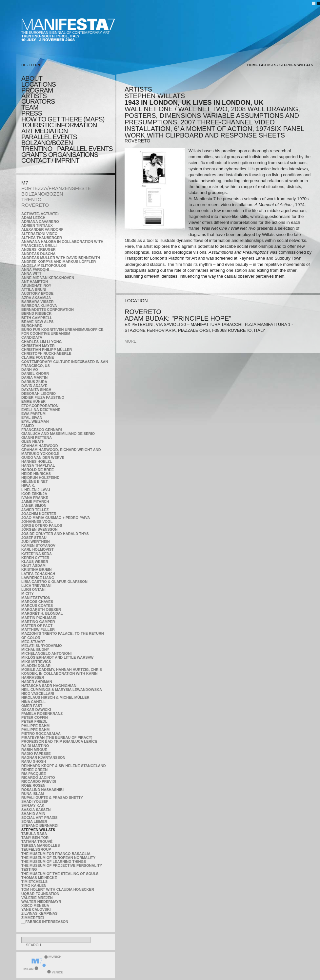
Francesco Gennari (41, 430)
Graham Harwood (40, 446)
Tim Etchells (34, 882)
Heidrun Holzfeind (40, 478)
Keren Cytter (35, 558)
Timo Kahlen (34, 885)
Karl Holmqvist (38, 549)
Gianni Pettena (37, 437)
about (32, 78)
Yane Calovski (36, 909)
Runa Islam (33, 794)
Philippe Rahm (35, 726)
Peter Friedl (34, 721)
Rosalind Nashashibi (42, 790)
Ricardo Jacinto (38, 778)
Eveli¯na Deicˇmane (41, 410)
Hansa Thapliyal (38, 465)
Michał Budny (35, 650)
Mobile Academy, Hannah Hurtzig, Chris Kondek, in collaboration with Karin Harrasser (62, 673)
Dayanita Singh (36, 390)
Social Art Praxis (40, 818)
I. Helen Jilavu (36, 490)
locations (39, 84)
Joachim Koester (39, 514)
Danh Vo (30, 370)
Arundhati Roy (36, 286)
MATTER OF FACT (37, 626)
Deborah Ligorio (39, 394)
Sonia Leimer (34, 821)
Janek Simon (34, 505)
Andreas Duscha (39, 254)
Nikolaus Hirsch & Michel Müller (55, 697)
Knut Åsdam (33, 565)
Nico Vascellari (38, 693)
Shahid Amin (33, 814)
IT (31, 65)
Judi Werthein (36, 542)
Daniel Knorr (35, 373)
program (37, 90)
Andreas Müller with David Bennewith (61, 258)
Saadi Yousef (35, 801)
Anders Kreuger (39, 249)
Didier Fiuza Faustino (43, 397)
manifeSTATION (36, 598)
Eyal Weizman (35, 421)
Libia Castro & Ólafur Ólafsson (54, 582)
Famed (28, 426)
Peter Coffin (35, 717)
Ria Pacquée (34, 774)
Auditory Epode (37, 293)
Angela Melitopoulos (44, 266)
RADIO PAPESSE (36, 754)
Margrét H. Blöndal (42, 613)
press (32, 113)
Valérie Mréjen (37, 898)
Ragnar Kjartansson (43, 757)
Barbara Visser (38, 302)
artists (34, 96)
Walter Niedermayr (41, 902)
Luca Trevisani (36, 586)
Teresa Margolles (41, 845)
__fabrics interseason (45, 922)
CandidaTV (32, 337)
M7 (25, 183)
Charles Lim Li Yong (41, 342)
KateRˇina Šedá (37, 554)
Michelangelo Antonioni (46, 653)
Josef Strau (34, 538)
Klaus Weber (35, 562)
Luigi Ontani (33, 589)
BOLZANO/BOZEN (42, 194)
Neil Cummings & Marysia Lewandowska (62, 690)
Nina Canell (33, 702)
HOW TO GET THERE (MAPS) (63, 119)
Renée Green (34, 770)
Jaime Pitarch (35, 501)
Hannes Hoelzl (37, 461)
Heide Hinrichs (36, 474)
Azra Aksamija (36, 298)
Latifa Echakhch (38, 574)
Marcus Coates (37, 606)
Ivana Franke (35, 498)
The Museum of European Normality (58, 858)
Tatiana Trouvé (37, 842)
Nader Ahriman (37, 682)
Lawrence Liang (38, 578)
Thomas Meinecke (39, 878)
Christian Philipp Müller (47, 350)
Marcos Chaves (37, 602)
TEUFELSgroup (36, 849)
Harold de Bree (38, 470)
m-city (28, 593)
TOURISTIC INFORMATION (59, 125)
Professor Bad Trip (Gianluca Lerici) (59, 741)
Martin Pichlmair (39, 618)
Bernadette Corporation (48, 309)
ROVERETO (35, 205)
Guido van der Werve (43, 458)
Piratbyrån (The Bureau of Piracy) (57, 737)
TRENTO (31, 199)
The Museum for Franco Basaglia (56, 854)
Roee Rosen (33, 785)
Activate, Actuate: (40, 214)
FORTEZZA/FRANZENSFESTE (56, 188)
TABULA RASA (34, 834)
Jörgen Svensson (40, 529)
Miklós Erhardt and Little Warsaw (57, 657)
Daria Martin (34, 377)
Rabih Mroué (34, 750)
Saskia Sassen (36, 810)
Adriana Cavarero (40, 222)
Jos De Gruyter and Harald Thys (55, 534)
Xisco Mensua (35, 905)
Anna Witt (31, 273)
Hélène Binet (35, 481)
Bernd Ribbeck (36, 313)
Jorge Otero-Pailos (42, 525)
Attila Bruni (34, 289)
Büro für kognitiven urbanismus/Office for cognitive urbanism (62, 331)
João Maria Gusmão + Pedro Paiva (56, 518)
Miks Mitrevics (36, 662)
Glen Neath (33, 441)
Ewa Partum (33, 414)
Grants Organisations (60, 155)
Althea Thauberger (42, 238)
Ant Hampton (35, 282)
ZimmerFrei (32, 918)
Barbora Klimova (39, 306)
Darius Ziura (34, 382)
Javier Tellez (35, 510)
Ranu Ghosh (34, 761)
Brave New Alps (37, 322)
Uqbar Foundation (40, 894)
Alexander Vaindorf (42, 229)
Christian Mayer (38, 346)
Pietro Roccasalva (41, 734)
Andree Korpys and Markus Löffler (59, 262)
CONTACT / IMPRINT (50, 160)
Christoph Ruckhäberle (46, 353)
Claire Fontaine (38, 357)
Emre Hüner (33, 401)
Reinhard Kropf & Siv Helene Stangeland (64, 766)
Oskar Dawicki (36, 710)
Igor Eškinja (34, 494)
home (253, 65)
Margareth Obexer (41, 609)
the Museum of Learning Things (54, 862)
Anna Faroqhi (35, 269)
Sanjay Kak (33, 805)
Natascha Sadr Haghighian (49, 686)
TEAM (30, 107)
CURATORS (38, 101)
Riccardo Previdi (39, 781)
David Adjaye (34, 386)
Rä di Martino (35, 746)
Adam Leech (33, 218)
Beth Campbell (37, 318)
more (130, 341)
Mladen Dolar (36, 666)
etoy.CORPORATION (40, 406)
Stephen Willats (38, 830)
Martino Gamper (38, 622)
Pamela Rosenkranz (42, 714)
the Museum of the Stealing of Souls (60, 874)
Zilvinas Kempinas (39, 913)
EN (38, 65)
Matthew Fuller (38, 629)
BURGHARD (32, 326)
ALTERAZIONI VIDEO (39, 234)
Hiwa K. (28, 485)
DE (24, 65)
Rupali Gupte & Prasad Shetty (52, 798)
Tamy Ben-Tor (35, 838)
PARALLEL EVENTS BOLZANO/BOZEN (49, 140)
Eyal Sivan (32, 417)
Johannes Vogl (37, 522)
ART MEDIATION (44, 131)
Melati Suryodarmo (41, 646)
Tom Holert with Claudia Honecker (58, 889)
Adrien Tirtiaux (37, 225)
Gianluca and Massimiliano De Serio (58, 434)
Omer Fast (32, 706)
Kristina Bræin (36, 569)
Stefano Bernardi (40, 825)
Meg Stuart (33, 642)
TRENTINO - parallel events (67, 149)
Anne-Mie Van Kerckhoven (48, 278)
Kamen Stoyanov (38, 545)
